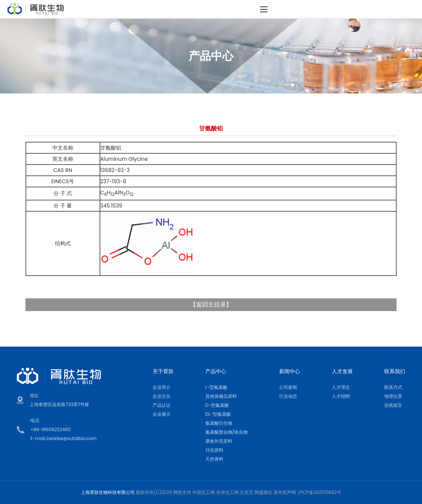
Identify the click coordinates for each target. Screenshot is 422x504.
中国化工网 (204, 492)
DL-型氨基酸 (218, 414)
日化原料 (214, 450)
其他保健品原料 (221, 396)
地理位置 (393, 396)
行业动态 (288, 396)
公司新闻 (288, 387)
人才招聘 (341, 396)
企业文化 (162, 396)
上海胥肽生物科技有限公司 (108, 492)
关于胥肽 (163, 371)
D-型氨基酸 (217, 405)
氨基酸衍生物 (219, 423)
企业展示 (162, 414)
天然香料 (214, 459)
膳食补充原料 (219, 441)
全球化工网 (227, 492)
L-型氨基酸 (217, 387)
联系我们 (395, 371)
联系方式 (393, 387)
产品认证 (162, 405)
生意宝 (247, 492)
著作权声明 (285, 492)
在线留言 (393, 405)
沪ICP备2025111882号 (319, 492)
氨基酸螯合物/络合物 (227, 432)
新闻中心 (290, 371)
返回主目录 (211, 305)
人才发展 (342, 371)
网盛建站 (263, 492)
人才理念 (341, 387)
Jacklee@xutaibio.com (71, 438)
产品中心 (216, 371)
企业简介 (162, 387)
